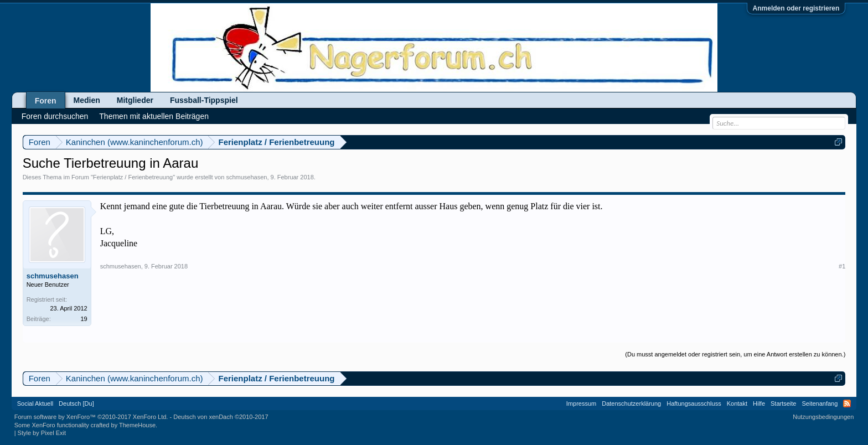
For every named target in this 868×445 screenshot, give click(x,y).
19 (84, 319)
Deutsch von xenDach (221, 417)
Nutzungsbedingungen (823, 417)
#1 (842, 266)
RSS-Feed (847, 403)
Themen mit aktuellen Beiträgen (154, 116)
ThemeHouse (137, 425)
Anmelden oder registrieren (796, 8)
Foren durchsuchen (55, 116)
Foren (46, 101)
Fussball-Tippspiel (204, 100)
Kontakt (737, 403)
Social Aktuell (35, 403)
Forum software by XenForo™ (91, 417)
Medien (87, 100)
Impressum (581, 403)
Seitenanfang (820, 403)
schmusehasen (246, 177)
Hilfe (759, 403)
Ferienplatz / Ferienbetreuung (133, 177)
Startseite (783, 403)
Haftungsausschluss (694, 403)
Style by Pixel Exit (42, 433)
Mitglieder (135, 100)
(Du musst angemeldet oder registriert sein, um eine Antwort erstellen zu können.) (735, 354)
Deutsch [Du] (76, 403)
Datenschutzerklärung (631, 403)
